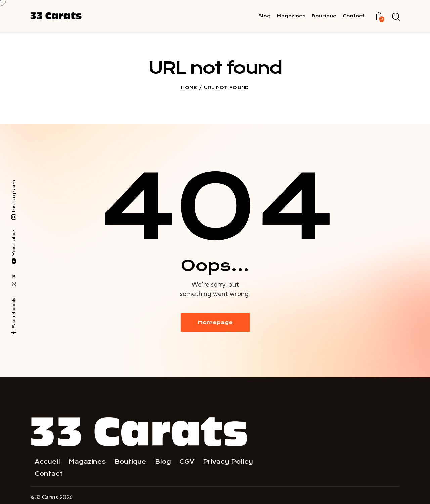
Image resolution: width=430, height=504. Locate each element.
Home (189, 88)
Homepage (215, 322)
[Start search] (396, 17)
